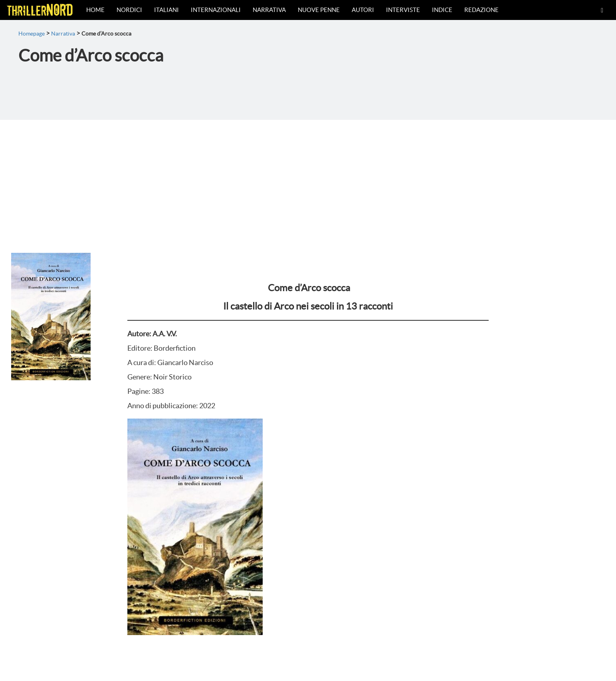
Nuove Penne (319, 10)
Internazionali (216, 10)
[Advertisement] (308, 180)
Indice (442, 10)
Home (95, 10)
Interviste (403, 10)
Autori (363, 10)
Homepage (32, 34)
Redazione (481, 10)
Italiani (166, 10)
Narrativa (269, 10)
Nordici (129, 10)
